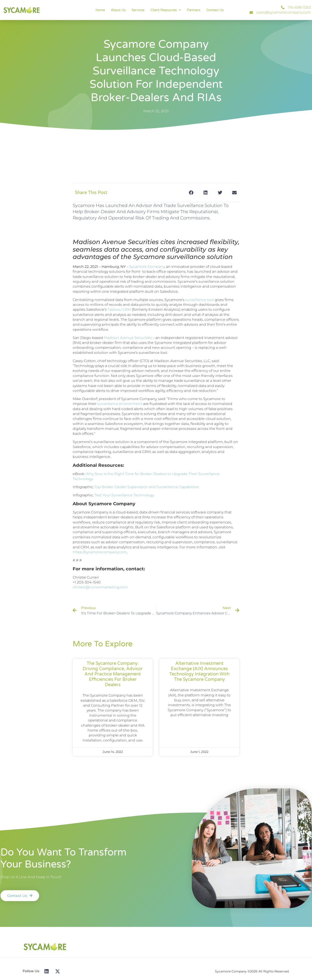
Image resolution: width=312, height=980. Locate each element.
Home (100, 10)
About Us (118, 10)
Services (138, 10)
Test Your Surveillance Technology (124, 495)
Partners (194, 10)
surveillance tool (200, 300)
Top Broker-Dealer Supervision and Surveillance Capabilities (147, 487)
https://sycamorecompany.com (100, 552)
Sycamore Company (147, 267)
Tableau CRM (119, 310)
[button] (191, 193)
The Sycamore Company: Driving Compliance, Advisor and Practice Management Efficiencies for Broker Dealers (113, 674)
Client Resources (166, 10)
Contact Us (215, 10)
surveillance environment (120, 404)
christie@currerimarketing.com (100, 587)
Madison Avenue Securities (128, 338)
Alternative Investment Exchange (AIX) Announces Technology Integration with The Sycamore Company (199, 671)
